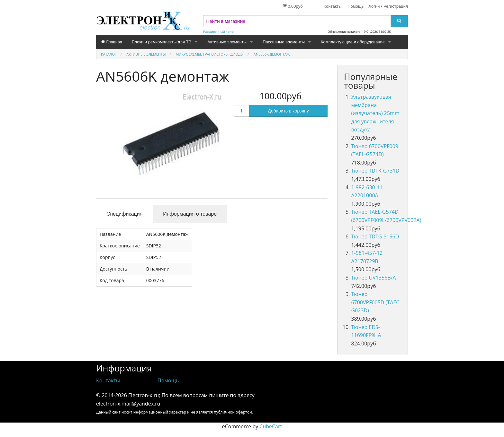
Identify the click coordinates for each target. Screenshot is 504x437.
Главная (112, 42)
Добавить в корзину (288, 111)
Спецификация (124, 214)
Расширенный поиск (219, 32)
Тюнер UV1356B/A (373, 278)
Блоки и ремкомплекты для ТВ (162, 42)
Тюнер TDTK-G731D (375, 171)
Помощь (355, 6)
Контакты (333, 6)
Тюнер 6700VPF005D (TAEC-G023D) (376, 302)
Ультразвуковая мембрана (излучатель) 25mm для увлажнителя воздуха (375, 113)
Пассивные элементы (284, 42)
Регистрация (396, 6)
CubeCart (271, 426)
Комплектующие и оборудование (353, 42)
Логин (374, 6)
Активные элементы (227, 42)
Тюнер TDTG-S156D (375, 236)
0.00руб (293, 6)
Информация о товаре (190, 214)
